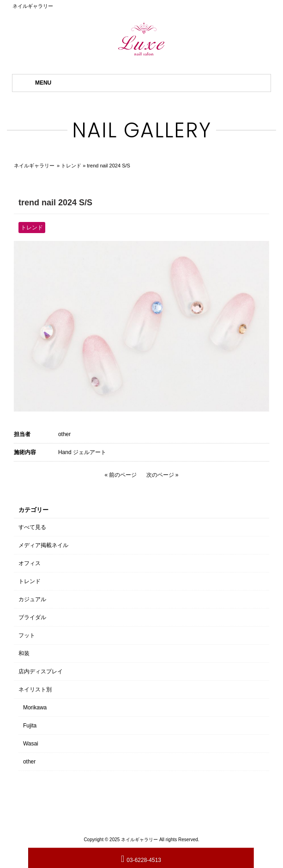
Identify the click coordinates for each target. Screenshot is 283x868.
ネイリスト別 (35, 689)
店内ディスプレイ (41, 671)
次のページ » (163, 475)
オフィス (30, 563)
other (64, 434)
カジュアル (32, 599)
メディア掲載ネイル (43, 545)
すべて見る (32, 527)
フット (27, 635)
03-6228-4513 (141, 858)
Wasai (31, 744)
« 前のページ (120, 475)
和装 (24, 653)
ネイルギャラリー (34, 166)
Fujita (30, 726)
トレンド (71, 166)
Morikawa (35, 708)
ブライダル (32, 617)
